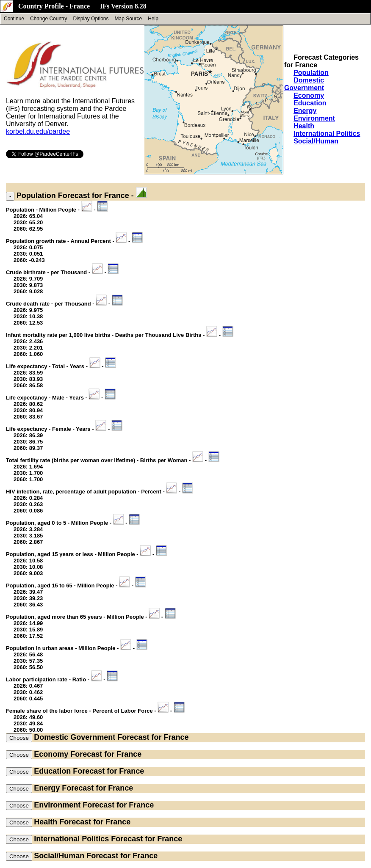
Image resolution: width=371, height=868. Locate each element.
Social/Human (316, 141)
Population (311, 73)
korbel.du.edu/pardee (38, 131)
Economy (309, 95)
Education (310, 103)
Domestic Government (304, 84)
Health (304, 126)
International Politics (327, 134)
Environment (314, 118)
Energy (305, 111)
